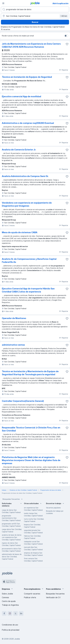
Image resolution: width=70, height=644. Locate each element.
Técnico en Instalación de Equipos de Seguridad (27, 77)
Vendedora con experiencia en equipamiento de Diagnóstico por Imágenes (27, 204)
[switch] (66, 36)
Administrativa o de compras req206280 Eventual (28, 123)
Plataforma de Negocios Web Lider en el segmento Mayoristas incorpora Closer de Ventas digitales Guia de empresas (31, 460)
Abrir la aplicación (60, 3)
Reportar (64, 70)
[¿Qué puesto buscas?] (35, 9)
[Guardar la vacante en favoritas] (67, 44)
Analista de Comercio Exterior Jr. (19, 150)
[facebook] (4, 613)
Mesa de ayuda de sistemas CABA (20, 232)
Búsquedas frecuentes (13, 499)
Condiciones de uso (10, 625)
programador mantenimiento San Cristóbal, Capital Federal (11, 518)
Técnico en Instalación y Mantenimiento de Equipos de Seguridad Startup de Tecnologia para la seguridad (30, 373)
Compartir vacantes (32, 594)
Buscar (35, 22)
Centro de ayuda (9, 601)
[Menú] (3, 3)
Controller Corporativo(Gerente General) (23, 401)
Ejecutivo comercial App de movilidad (21, 96)
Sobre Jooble (7, 594)
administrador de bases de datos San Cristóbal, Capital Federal (12, 557)
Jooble (17, 639)
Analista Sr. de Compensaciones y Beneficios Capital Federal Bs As (29, 261)
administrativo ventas (13, 345)
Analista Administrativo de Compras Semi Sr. (25, 176)
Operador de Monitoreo (14, 318)
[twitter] (16, 613)
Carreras (5, 597)
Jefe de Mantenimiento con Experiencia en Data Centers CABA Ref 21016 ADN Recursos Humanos (31, 45)
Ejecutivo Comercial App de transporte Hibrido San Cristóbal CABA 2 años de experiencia (28, 290)
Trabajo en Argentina (10, 605)
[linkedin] (21, 613)
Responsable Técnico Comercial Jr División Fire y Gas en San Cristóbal (31, 429)
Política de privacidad (11, 630)
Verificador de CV (53, 597)
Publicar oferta (30, 597)
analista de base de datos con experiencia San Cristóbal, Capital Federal (12, 537)
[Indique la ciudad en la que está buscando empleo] (35, 16)
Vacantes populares (53, 508)
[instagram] (10, 613)
